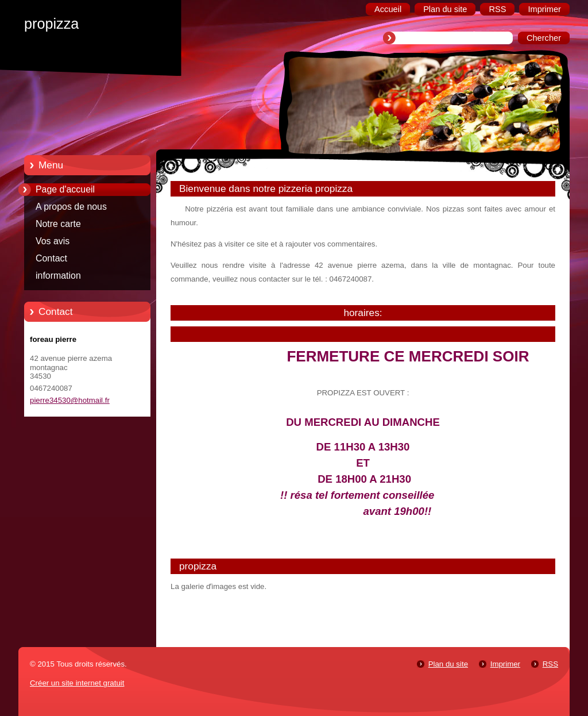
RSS (550, 664)
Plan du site (448, 664)
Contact (51, 258)
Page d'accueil (65, 189)
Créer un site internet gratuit (77, 683)
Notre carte (58, 224)
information (58, 276)
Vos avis (53, 241)
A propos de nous (71, 207)
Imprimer (505, 664)
